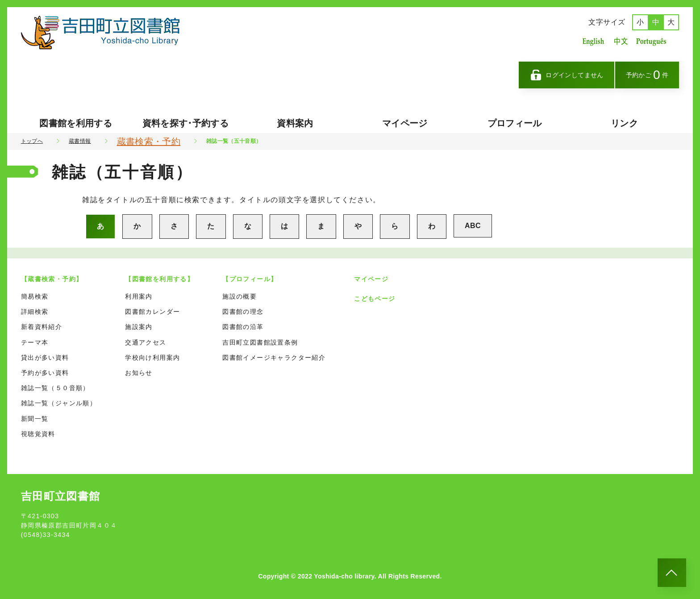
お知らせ (139, 373)
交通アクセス (146, 342)
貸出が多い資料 (45, 358)
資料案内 (295, 123)
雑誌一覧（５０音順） (55, 388)
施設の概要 (240, 296)
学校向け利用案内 (152, 358)
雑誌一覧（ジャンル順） (59, 403)
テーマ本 (35, 342)
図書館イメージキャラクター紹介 (274, 358)
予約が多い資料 (45, 373)
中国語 (620, 41)
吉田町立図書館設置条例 (260, 342)
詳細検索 (35, 312)
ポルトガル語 (654, 41)
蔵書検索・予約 (149, 141)
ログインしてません (567, 75)
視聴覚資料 (38, 434)
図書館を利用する (76, 123)
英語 (593, 41)
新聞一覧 (35, 419)
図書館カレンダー (152, 312)
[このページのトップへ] (672, 573)
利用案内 (139, 296)
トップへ (32, 141)
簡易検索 (35, 296)
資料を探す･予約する (186, 123)
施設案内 (139, 327)
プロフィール (515, 123)
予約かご (647, 75)
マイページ (405, 123)
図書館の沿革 (243, 327)
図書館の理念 (243, 312)
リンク (624, 123)
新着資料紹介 (42, 327)
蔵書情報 (80, 141)
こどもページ (375, 299)
